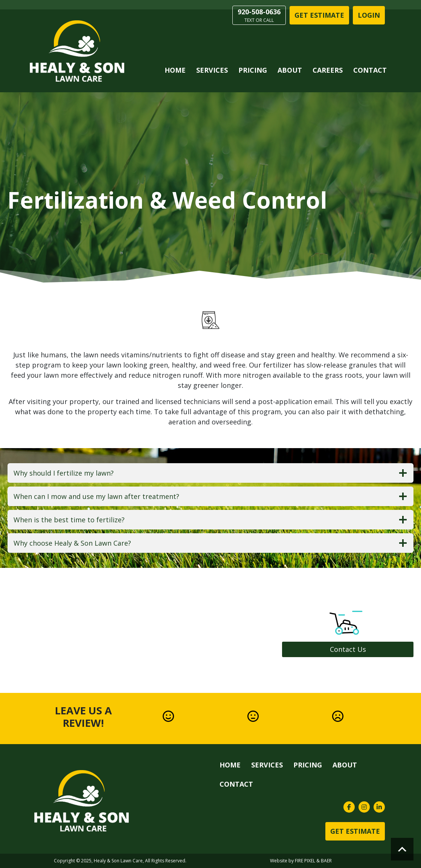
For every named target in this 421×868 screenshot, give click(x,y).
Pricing (253, 70)
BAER (326, 861)
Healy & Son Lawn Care (118, 861)
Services (212, 70)
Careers (328, 70)
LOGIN (369, 15)
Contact (370, 70)
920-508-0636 (259, 15)
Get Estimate (319, 15)
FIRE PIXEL (305, 861)
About (290, 70)
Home (175, 70)
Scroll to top (402, 849)
